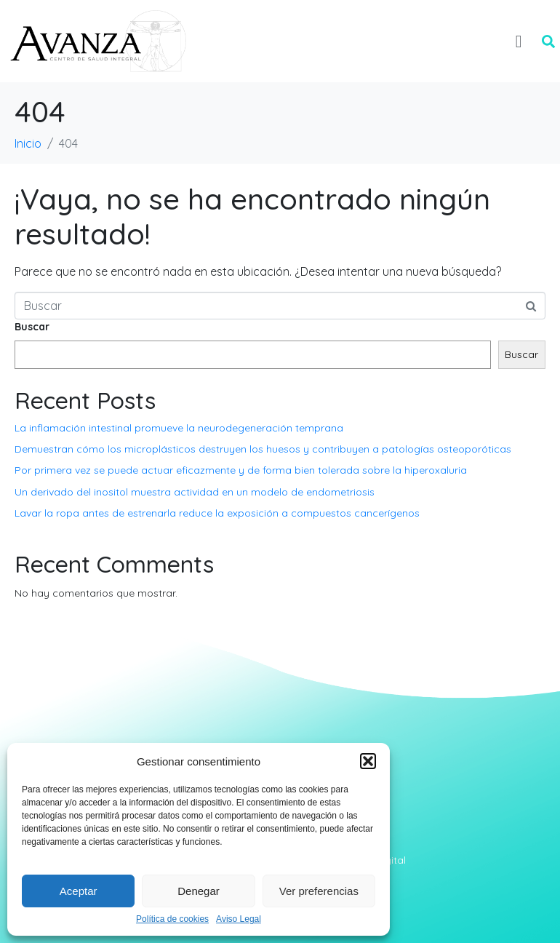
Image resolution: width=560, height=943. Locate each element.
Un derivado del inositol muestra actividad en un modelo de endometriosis (195, 492)
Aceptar (79, 891)
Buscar (32, 327)
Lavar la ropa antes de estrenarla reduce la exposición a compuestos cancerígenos (217, 513)
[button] (368, 761)
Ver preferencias (319, 891)
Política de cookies (172, 919)
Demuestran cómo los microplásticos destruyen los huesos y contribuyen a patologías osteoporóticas (263, 449)
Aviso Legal (239, 919)
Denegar (199, 891)
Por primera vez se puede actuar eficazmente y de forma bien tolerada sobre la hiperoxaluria (241, 470)
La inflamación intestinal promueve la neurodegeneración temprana (179, 428)
